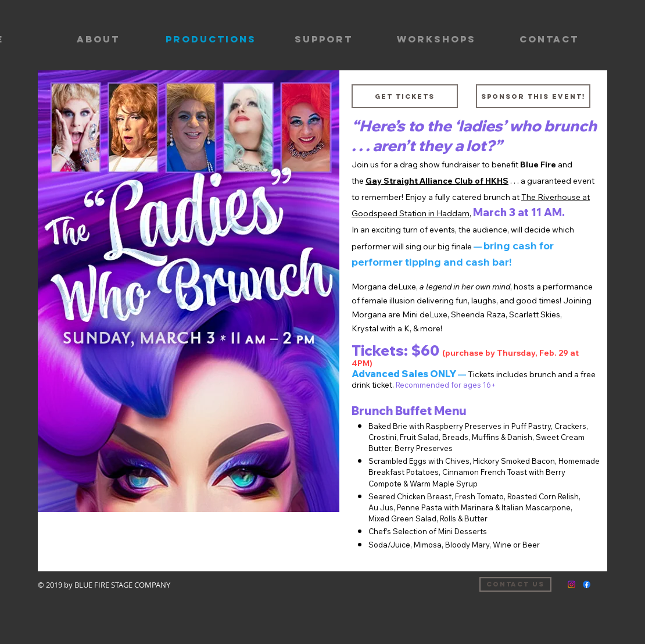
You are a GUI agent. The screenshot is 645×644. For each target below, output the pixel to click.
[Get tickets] (405, 96)
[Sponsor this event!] (533, 96)
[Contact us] (515, 584)
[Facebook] (587, 584)
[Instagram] (571, 584)
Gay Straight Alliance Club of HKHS (437, 181)
